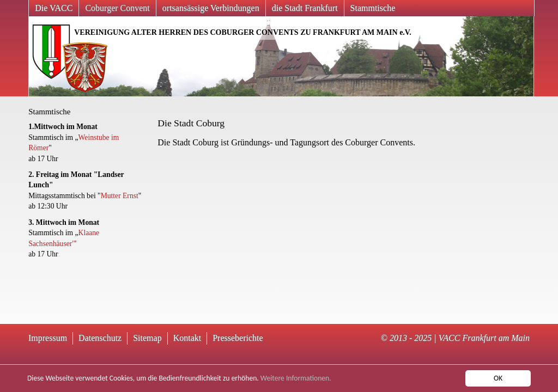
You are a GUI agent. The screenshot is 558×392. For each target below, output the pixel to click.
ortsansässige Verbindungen (211, 8)
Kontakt (187, 338)
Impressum (48, 338)
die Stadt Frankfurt (305, 8)
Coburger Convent (117, 8)
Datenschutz (100, 338)
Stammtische (373, 8)
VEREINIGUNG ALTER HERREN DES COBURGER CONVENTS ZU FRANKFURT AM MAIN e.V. (242, 32)
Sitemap (147, 338)
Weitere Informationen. (296, 379)
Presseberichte (238, 338)
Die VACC (54, 8)
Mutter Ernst (120, 196)
